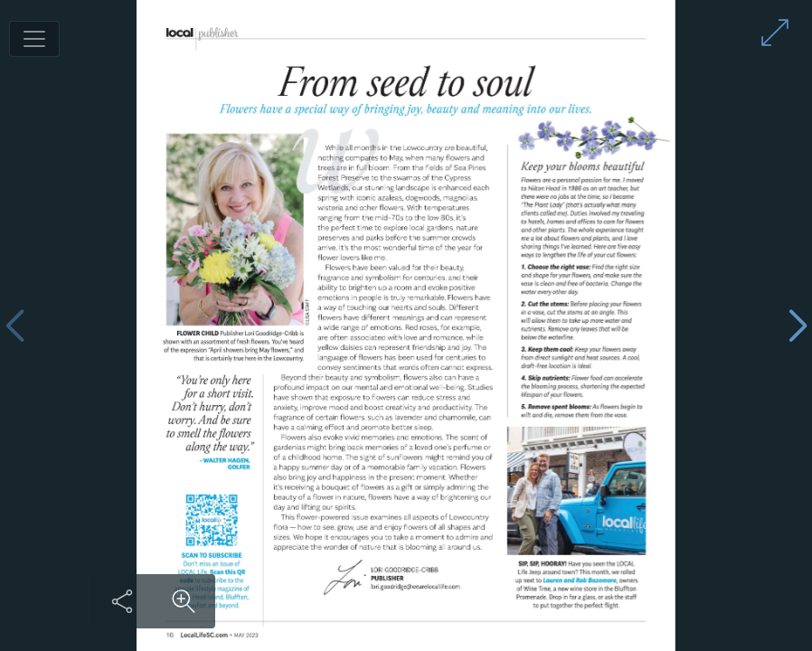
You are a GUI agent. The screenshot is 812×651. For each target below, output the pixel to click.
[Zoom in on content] (184, 601)
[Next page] (798, 326)
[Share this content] (122, 601)
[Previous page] (14, 326)
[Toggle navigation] (34, 39)
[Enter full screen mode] (775, 33)
